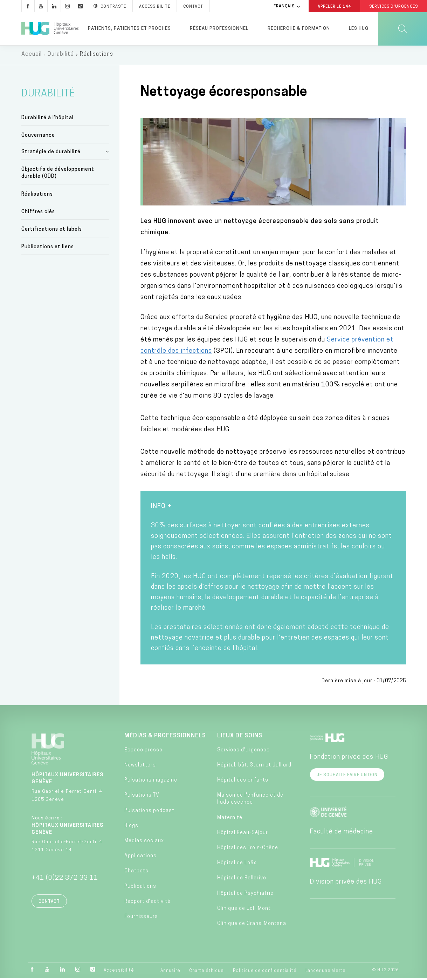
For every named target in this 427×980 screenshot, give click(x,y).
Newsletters (140, 767)
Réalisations (37, 196)
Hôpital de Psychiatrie (245, 895)
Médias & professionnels (165, 738)
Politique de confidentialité (265, 973)
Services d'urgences (243, 752)
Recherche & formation (299, 29)
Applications (140, 858)
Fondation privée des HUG (349, 759)
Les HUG (359, 29)
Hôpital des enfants (243, 782)
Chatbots (136, 873)
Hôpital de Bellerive (242, 880)
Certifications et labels (52, 231)
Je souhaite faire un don (347, 777)
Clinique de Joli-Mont (244, 910)
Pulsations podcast (149, 813)
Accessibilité (119, 972)
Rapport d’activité (147, 903)
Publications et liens (48, 249)
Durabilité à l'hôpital (47, 120)
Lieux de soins (240, 738)
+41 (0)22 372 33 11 (65, 880)
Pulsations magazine (151, 782)
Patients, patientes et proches (129, 29)
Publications (140, 888)
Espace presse (143, 752)
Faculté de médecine (341, 834)
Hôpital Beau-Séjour (243, 835)
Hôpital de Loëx (237, 865)
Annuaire (170, 973)
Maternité (230, 820)
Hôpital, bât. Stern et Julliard (254, 767)
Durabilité (61, 56)
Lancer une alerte (326, 973)
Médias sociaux (144, 843)
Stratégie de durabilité (51, 154)
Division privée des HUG (346, 884)
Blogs (131, 828)
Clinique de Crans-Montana (252, 925)
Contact (49, 904)
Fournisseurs (141, 918)
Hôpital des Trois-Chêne (248, 850)
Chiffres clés (38, 214)
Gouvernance (38, 138)
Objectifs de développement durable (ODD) (58, 175)
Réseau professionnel (219, 29)
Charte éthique (206, 973)
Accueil (32, 56)
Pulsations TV (142, 797)
